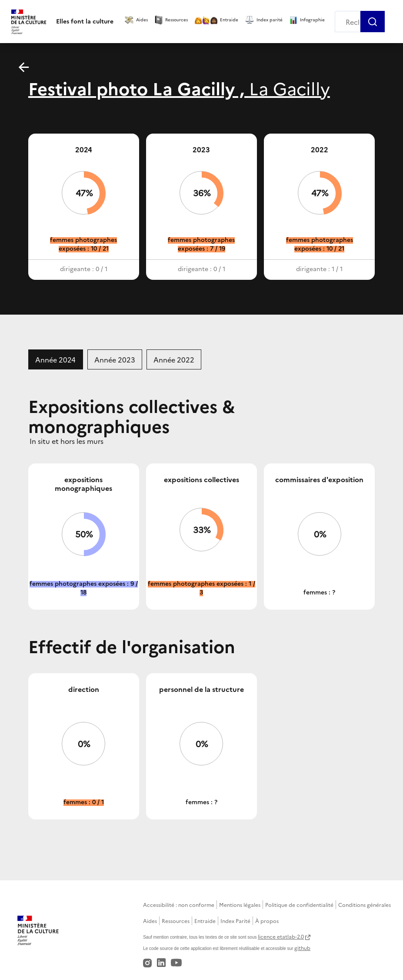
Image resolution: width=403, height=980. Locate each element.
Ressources (176, 921)
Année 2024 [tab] (55, 359)
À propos (267, 921)
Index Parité (235, 921)
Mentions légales (240, 904)
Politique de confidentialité (299, 904)
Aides (150, 921)
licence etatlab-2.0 (281, 936)
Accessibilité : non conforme (179, 904)
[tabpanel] (201, 607)
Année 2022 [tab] (174, 359)
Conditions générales (365, 904)
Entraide (205, 921)
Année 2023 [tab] (115, 359)
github (302, 948)
